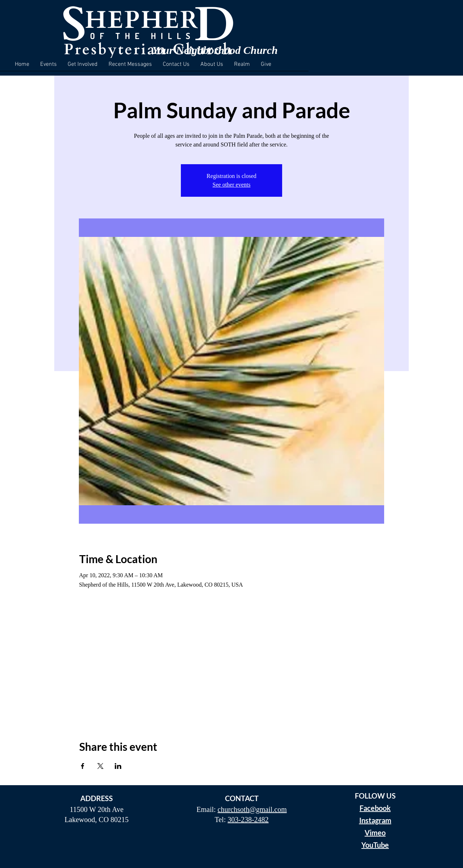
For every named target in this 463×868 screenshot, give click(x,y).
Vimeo (375, 833)
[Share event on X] (100, 766)
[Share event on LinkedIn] (118, 766)
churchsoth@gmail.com (252, 809)
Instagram (375, 820)
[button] (48, 67)
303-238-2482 (248, 820)
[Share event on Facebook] (83, 766)
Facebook (375, 808)
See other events (232, 185)
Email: (207, 809)
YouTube (375, 845)
